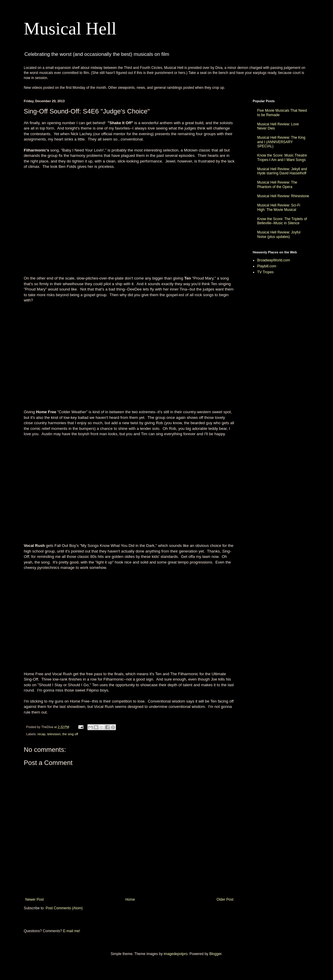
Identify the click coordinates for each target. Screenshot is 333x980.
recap (41, 734)
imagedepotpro (176, 954)
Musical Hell (70, 29)
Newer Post (34, 899)
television (54, 734)
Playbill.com (267, 266)
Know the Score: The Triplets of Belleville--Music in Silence (282, 221)
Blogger (215, 954)
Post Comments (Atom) (64, 908)
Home (130, 899)
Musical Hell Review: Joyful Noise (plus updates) (279, 234)
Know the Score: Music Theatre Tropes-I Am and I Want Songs (282, 157)
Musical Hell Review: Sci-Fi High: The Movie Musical (279, 207)
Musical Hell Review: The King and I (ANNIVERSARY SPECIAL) (281, 142)
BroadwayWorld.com (274, 260)
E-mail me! (72, 931)
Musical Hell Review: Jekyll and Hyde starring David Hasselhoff (282, 171)
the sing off (70, 734)
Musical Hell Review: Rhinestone (283, 196)
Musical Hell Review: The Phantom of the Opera (277, 184)
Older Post (225, 899)
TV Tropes (265, 272)
